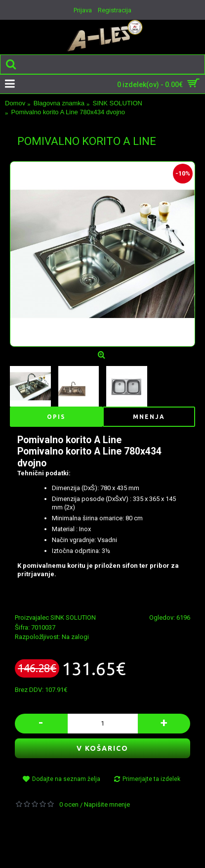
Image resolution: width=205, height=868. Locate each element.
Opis (56, 417)
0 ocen (69, 804)
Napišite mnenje (107, 804)
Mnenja (149, 417)
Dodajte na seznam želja (66, 779)
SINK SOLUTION (73, 617)
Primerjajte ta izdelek (151, 779)
